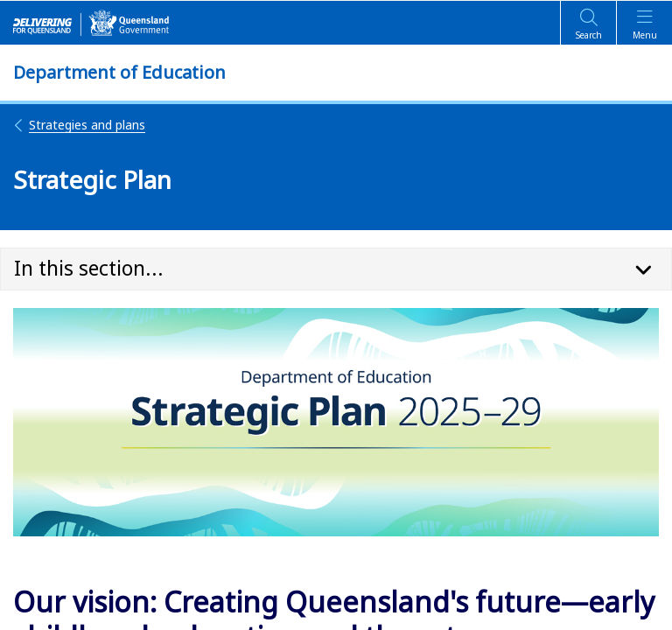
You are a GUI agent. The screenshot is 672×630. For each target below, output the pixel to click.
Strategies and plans (79, 125)
